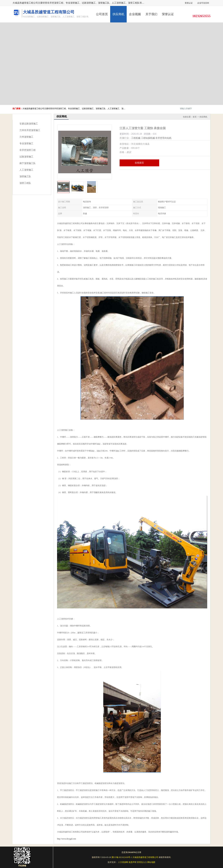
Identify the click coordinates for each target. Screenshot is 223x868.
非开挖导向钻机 (163, 138)
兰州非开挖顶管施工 (30, 130)
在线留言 (139, 163)
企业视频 (135, 14)
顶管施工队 (25, 176)
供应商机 (118, 14)
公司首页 (102, 14)
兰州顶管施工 (26, 137)
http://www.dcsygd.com (67, 839)
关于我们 (151, 14)
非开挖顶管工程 (28, 150)
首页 (195, 117)
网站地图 (151, 862)
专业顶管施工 (26, 143)
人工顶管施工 (26, 170)
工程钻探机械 (148, 138)
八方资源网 (123, 862)
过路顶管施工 (26, 157)
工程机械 (136, 138)
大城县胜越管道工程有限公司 (145, 857)
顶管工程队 (25, 183)
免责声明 (132, 862)
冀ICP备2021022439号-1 (122, 857)
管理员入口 (142, 862)
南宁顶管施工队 (28, 163)
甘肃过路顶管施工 (29, 124)
